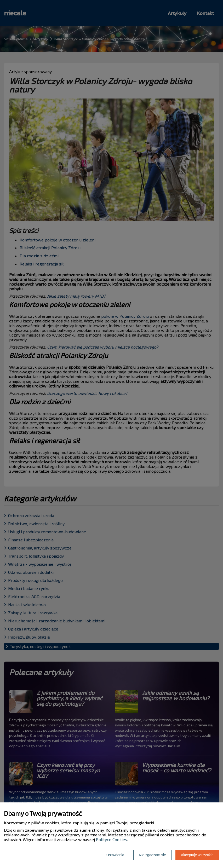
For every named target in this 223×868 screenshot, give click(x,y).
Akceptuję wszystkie (197, 855)
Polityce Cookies (111, 839)
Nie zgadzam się (152, 855)
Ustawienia (115, 855)
